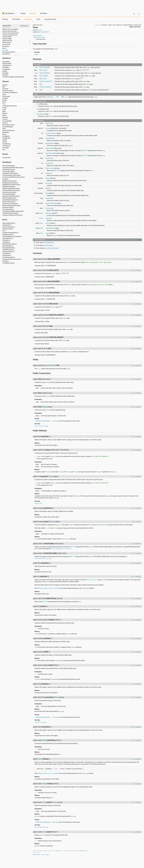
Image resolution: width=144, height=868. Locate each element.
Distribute (44, 13)
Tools (38, 19)
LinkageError (6, 242)
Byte (4, 87)
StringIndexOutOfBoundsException (13, 211)
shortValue (49, 208)
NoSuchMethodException (10, 200)
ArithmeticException (9, 166)
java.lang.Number (40, 37)
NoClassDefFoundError (10, 244)
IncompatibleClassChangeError (12, 236)
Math (4, 112)
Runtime (5, 123)
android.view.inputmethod (10, 33)
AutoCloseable (7, 64)
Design (23, 13)
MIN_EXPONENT (45, 73)
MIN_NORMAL (44, 76)
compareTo (49, 133)
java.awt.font (6, 44)
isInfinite (48, 178)
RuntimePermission (8, 125)
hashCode (49, 163)
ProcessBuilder (7, 121)
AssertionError (7, 225)
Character (5, 89)
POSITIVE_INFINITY (45, 87)
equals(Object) (92, 580)
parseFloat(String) (42, 426)
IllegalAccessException (10, 181)
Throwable (6, 148)
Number (5, 113)
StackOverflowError (8, 252)
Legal (43, 855)
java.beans (6, 46)
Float (4, 104)
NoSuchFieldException (9, 198)
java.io (4, 48)
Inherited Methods (128, 25)
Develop (33, 13)
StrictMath (6, 132)
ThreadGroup (6, 144)
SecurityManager (8, 127)
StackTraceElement (8, 131)
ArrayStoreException (9, 169)
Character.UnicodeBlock (10, 93)
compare (48, 128)
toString (48, 218)
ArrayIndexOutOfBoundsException (13, 168)
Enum (4, 102)
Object (4, 115)
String (4, 134)
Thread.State (6, 158)
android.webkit (7, 37)
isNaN (47, 188)
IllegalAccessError (8, 235)
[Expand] (138, 240)
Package (5, 117)
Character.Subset (8, 91)
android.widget (7, 39)
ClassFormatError (8, 229)
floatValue (49, 158)
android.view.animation (10, 31)
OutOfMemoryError (8, 250)
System (5, 140)
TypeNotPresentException (10, 213)
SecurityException (8, 209)
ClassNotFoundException (10, 173)
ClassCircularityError (9, 227)
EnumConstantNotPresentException (14, 177)
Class (4, 94)
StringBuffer (6, 136)
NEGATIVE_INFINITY (46, 81)
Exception (5, 179)
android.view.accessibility (10, 29)
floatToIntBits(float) (43, 558)
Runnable (5, 75)
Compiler (5, 98)
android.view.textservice (10, 35)
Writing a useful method (48, 773)
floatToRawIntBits (51, 153)
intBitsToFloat (50, 168)
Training (5, 19)
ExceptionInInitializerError (10, 233)
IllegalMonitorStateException (11, 185)
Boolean (5, 85)
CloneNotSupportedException (12, 175)
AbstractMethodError (9, 223)
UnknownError (7, 255)
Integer (5, 108)
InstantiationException (9, 192)
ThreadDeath (6, 254)
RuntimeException (8, 207)
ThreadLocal (6, 146)
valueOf (48, 228)
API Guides (16, 19)
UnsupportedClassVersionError (12, 259)
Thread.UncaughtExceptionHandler (13, 77)
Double (5, 100)
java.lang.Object (37, 35)
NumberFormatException (10, 204)
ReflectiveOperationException (12, 206)
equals (47, 143)
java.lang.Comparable (52, 248)
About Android (36, 855)
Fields (110, 25)
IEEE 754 (85, 150)
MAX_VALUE (43, 70)
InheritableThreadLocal (10, 106)
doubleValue (49, 138)
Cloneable (5, 67)
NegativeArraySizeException (11, 196)
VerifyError (6, 261)
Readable (5, 73)
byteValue (48, 123)
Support (47, 855)
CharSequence (7, 65)
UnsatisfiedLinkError (9, 257)
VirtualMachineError (9, 263)
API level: (23, 26)
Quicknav (16, 14)
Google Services (50, 19)
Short (4, 129)
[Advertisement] (72, 4)
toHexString (49, 213)
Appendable (6, 62)
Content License (83, 851)
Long (4, 110)
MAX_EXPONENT (45, 67)
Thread (5, 142)
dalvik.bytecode (7, 41)
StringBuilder (6, 138)
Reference (28, 19)
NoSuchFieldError (8, 246)
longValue (48, 198)
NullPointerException (9, 202)
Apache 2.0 (58, 851)
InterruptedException (9, 194)
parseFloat (49, 203)
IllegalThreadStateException (11, 188)
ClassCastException (9, 171)
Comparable (6, 69)
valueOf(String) (40, 722)
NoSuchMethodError (9, 248)
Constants (104, 25)
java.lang (5, 50)
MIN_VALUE (43, 79)
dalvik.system (7, 42)
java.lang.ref (6, 54)
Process (5, 119)
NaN (41, 84)
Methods (119, 25)
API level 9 (139, 259)
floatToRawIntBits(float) (61, 549)
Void (4, 149)
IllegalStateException (9, 187)
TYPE (57, 97)
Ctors (114, 25)
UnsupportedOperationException (12, 215)
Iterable (5, 71)
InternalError (6, 240)
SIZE (41, 90)
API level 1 (138, 27)
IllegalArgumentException (10, 183)
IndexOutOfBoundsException (11, 190)
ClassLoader (6, 96)
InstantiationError (8, 238)
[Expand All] (138, 25)
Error (4, 231)
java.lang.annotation (9, 52)
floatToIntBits (50, 148)
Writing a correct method (48, 588)
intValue (48, 173)
